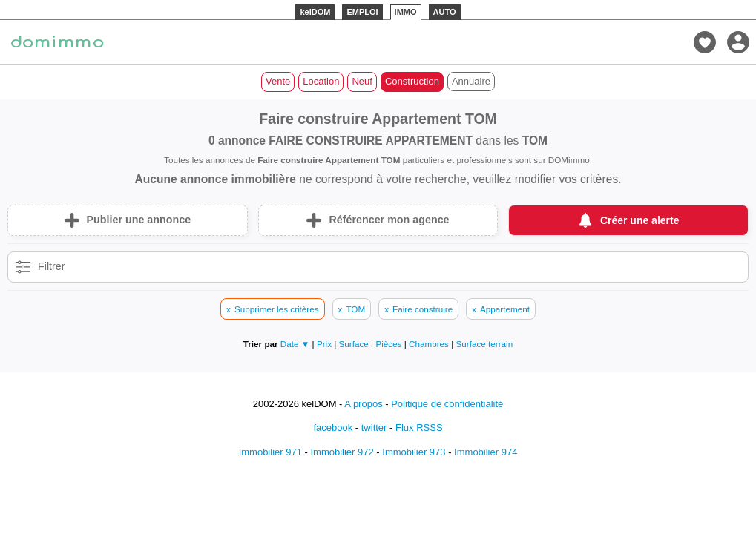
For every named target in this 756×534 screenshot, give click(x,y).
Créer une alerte (640, 220)
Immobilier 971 (270, 452)
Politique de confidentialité (447, 404)
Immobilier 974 (486, 452)
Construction (412, 81)
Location (321, 81)
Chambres (430, 344)
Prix (325, 344)
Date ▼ (295, 344)
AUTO (445, 12)
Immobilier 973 (414, 452)
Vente (278, 81)
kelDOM (315, 12)
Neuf (362, 81)
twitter (374, 428)
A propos (363, 404)
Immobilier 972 (342, 452)
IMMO (406, 12)
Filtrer (52, 266)
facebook (333, 428)
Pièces (389, 344)
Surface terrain (485, 344)
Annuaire (471, 81)
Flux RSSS (419, 428)
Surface (355, 344)
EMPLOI (362, 12)
